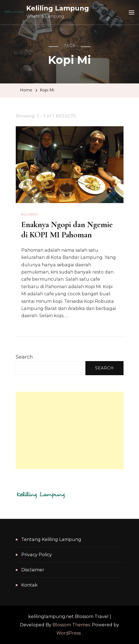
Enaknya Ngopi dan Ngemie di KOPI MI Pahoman (67, 230)
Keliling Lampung (58, 8)
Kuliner (30, 214)
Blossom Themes (71, 625)
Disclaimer (33, 570)
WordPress (69, 633)
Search (24, 357)
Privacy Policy (37, 555)
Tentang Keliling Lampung (51, 539)
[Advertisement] (70, 430)
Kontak (29, 585)
